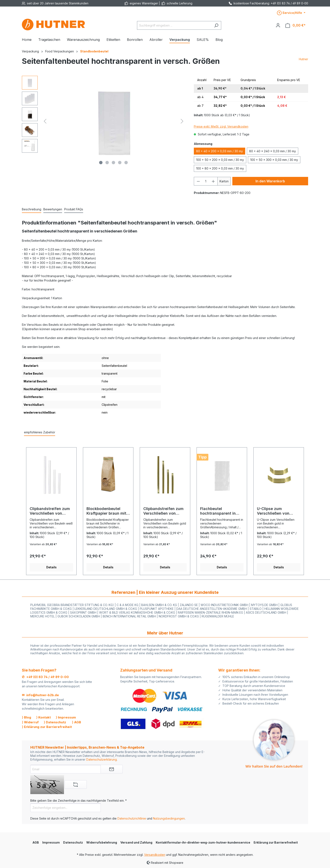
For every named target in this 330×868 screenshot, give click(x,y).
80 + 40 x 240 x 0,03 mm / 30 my (273, 151)
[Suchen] (216, 25)
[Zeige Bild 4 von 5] (120, 163)
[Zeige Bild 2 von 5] (107, 163)
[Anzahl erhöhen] (213, 181)
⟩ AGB (77, 722)
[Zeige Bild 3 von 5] (113, 163)
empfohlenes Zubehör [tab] (40, 432)
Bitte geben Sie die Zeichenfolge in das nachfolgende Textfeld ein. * (79, 801)
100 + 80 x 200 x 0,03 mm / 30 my (220, 168)
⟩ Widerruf (30, 722)
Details (51, 567)
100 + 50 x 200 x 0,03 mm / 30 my (220, 160)
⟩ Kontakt (43, 717)
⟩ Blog (27, 717)
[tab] (32, 209)
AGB (36, 842)
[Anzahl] (206, 181)
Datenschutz (73, 842)
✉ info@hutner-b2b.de (40, 695)
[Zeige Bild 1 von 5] (101, 163)
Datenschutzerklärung (102, 759)
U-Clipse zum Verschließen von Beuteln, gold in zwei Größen (277, 511)
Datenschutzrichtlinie (132, 818)
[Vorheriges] (45, 121)
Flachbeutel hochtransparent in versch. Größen (218, 511)
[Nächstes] (182, 121)
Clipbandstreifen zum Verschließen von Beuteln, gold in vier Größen (163, 511)
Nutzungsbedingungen (169, 818)
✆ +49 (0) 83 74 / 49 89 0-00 (45, 677)
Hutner (303, 59)
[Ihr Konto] (278, 25)
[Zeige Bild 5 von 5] (126, 163)
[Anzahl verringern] (198, 181)
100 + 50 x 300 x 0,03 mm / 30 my (274, 160)
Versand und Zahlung (136, 842)
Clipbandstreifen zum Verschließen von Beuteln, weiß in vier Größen (50, 511)
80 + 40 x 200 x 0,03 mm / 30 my (220, 151)
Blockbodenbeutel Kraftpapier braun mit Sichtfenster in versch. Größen (108, 511)
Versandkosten (155, 855)
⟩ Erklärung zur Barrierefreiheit (47, 727)
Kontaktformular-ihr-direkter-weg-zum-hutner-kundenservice (203, 842)
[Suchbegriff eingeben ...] (174, 25)
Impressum (51, 842)
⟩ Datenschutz (55, 722)
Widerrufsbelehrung (102, 842)
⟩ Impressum (66, 717)
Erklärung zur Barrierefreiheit (276, 842)
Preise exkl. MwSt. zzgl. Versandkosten (221, 126)
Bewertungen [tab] (53, 209)
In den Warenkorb (270, 181)
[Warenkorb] (295, 25)
